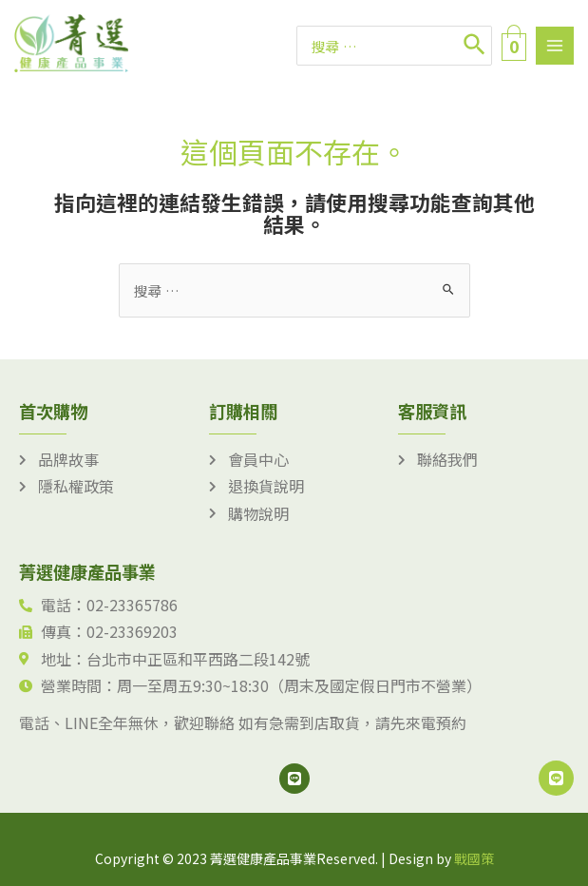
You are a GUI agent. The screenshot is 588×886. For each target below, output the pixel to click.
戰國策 (474, 858)
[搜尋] (475, 46)
